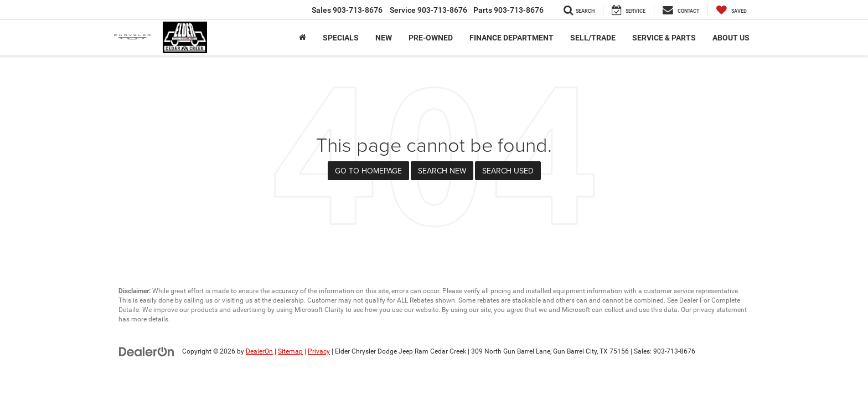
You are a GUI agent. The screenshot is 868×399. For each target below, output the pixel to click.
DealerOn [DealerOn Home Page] (259, 351)
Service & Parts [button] (664, 38)
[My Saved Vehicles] (732, 10)
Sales (347, 10)
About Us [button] (731, 38)
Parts (508, 10)
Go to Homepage (368, 171)
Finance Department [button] (512, 38)
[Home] (303, 38)
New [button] (384, 38)
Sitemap (290, 351)
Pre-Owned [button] (431, 38)
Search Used (508, 171)
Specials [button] (341, 38)
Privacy (319, 351)
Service (428, 10)
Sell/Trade (593, 38)
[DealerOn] (147, 351)
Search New (442, 171)
